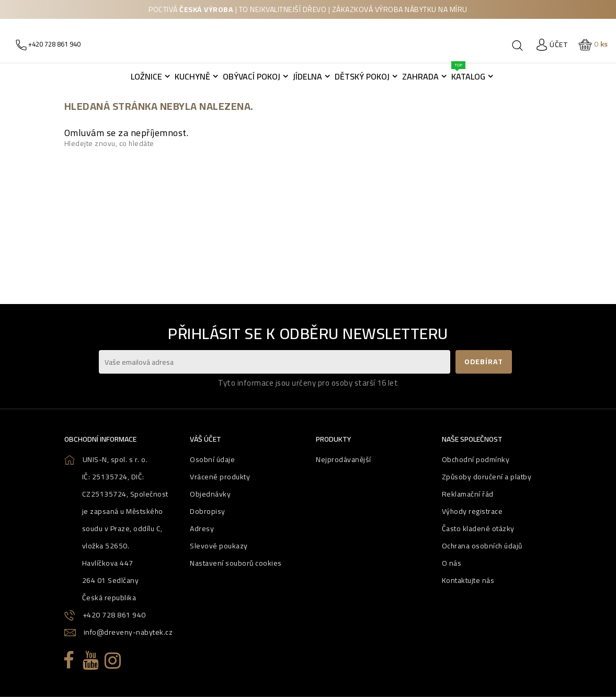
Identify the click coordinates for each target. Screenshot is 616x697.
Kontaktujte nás (468, 580)
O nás (452, 563)
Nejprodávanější (344, 459)
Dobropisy (208, 511)
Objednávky (210, 494)
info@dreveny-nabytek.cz (128, 632)
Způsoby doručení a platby (487, 477)
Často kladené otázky (478, 529)
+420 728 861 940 (114, 615)
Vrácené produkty (220, 477)
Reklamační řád (468, 494)
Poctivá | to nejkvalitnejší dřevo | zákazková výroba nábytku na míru (308, 9)
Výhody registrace (472, 511)
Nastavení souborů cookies (236, 563)
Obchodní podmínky (476, 459)
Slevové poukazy (219, 546)
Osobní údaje (212, 459)
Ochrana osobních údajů (482, 546)
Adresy (202, 529)
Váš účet (206, 439)
